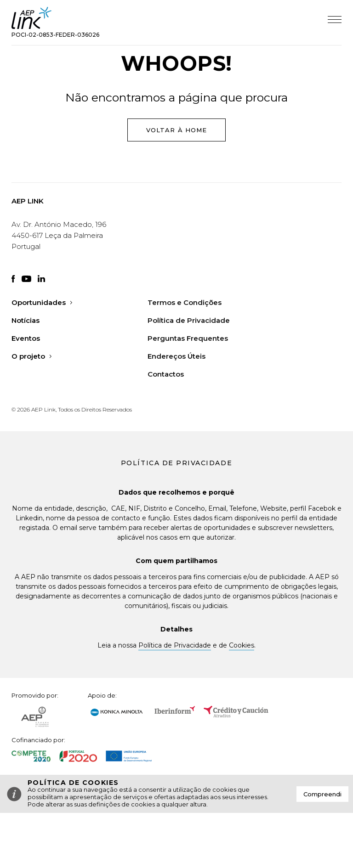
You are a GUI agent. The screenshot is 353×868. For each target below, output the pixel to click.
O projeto (31, 356)
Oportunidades (42, 302)
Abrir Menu (335, 20)
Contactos (166, 374)
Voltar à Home (177, 130)
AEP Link (32, 18)
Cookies (242, 645)
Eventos (26, 338)
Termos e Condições (185, 302)
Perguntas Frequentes (188, 338)
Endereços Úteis (176, 356)
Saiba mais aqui (239, 804)
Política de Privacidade (189, 320)
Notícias (26, 320)
